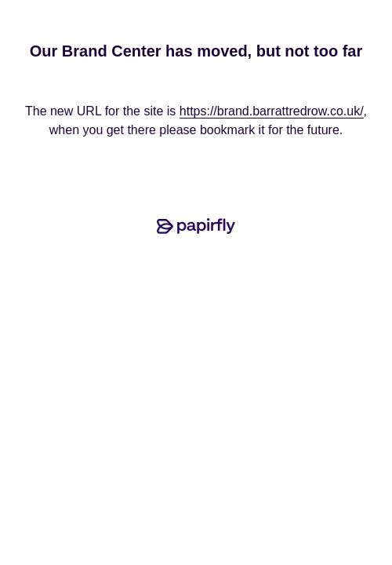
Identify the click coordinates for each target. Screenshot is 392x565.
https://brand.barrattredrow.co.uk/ (272, 111)
